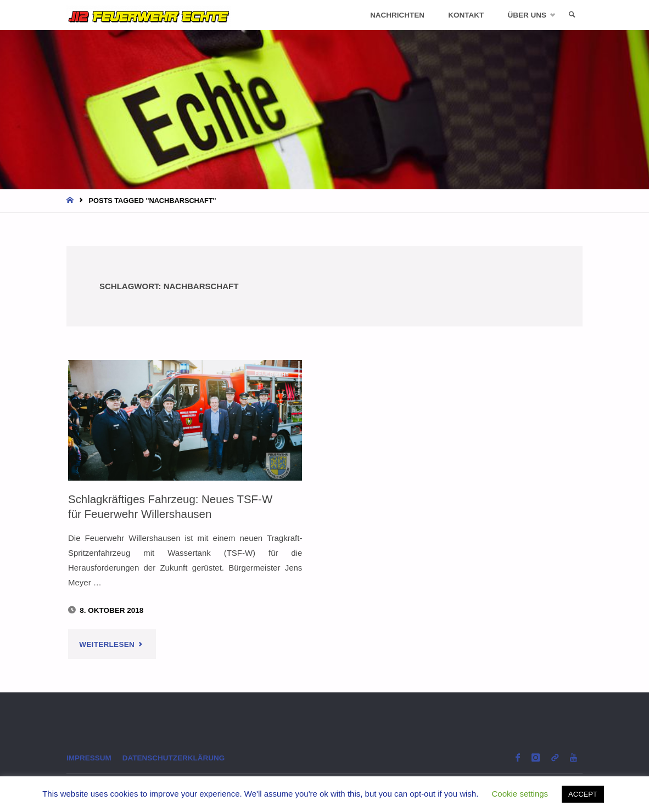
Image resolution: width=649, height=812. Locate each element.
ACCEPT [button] (583, 794)
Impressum (89, 758)
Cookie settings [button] (520, 794)
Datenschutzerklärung (174, 758)
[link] (572, 15)
